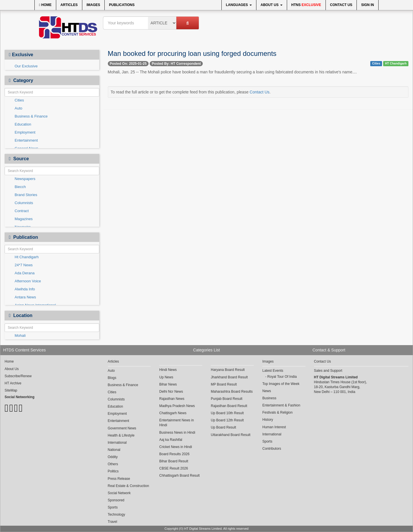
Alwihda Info (25, 289)
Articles (69, 5)
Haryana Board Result (228, 370)
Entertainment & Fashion (281, 405)
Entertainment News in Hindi (177, 423)
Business (269, 398)
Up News (166, 377)
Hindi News (168, 370)
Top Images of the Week (281, 384)
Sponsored (116, 500)
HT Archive (13, 383)
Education (23, 124)
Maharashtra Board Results (232, 392)
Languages (239, 5)
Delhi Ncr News (171, 392)
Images (93, 5)
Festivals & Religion (277, 412)
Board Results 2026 (174, 454)
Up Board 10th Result (227, 413)
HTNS (306, 5)
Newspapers (25, 179)
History (268, 420)
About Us (272, 5)
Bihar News (168, 384)
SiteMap (11, 390)
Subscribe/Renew (18, 376)
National (114, 450)
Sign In (368, 5)
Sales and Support (328, 371)
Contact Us (341, 5)
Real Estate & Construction (128, 486)
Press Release (119, 479)
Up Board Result (223, 427)
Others (113, 464)
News (267, 391)
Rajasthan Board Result (229, 406)
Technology (117, 515)
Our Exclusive (26, 66)
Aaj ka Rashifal (171, 440)
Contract (22, 211)
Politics (113, 471)
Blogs (112, 378)
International (117, 443)
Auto (18, 108)
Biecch (20, 187)
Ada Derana (25, 273)
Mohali (20, 336)
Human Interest (274, 427)
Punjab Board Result (227, 399)
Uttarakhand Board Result (231, 435)
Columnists (24, 203)
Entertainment (26, 140)
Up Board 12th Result (227, 420)
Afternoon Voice (28, 281)
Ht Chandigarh (27, 257)
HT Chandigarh (396, 63)
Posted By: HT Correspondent (176, 64)
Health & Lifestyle (121, 435)
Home (45, 5)
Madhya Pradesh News (177, 406)
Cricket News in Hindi (176, 447)
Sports (113, 507)
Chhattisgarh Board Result (179, 476)
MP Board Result (224, 384)
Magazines (24, 219)
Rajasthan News (172, 399)
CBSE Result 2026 (174, 468)
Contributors (272, 449)
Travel (113, 522)
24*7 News (24, 265)
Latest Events (273, 371)
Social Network (119, 493)
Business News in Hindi (177, 433)
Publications (122, 5)
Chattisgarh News (173, 413)
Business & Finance (31, 116)
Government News (122, 428)
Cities (19, 100)
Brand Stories (26, 195)
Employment (25, 132)
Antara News (25, 297)
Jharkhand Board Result (229, 377)
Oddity (113, 457)
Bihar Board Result (174, 461)
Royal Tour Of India (282, 377)
